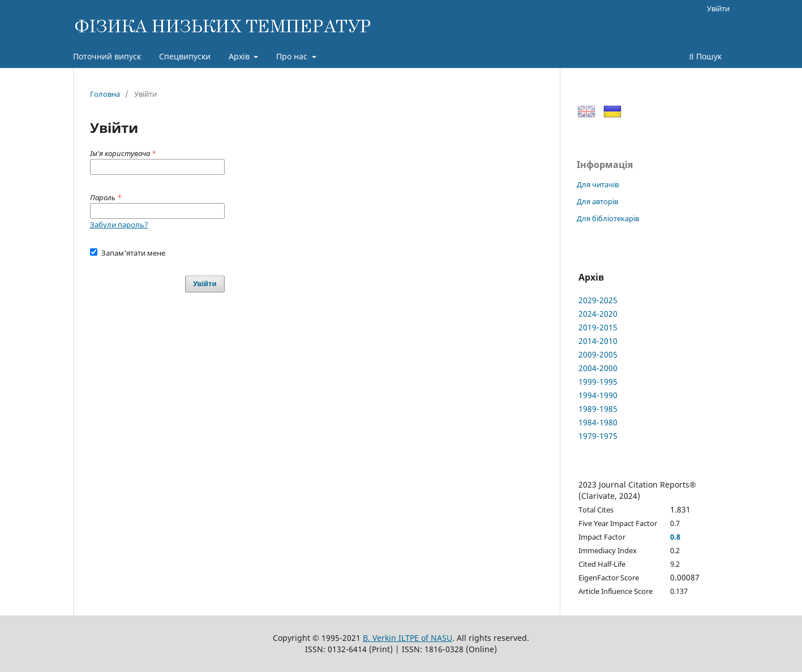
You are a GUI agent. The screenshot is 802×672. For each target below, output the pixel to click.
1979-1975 (598, 436)
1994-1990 (598, 395)
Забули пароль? (119, 225)
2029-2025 (598, 300)
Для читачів (598, 184)
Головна (105, 94)
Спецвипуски (185, 56)
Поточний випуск (107, 56)
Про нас (293, 56)
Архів (240, 56)
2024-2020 (598, 314)
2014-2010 (598, 341)
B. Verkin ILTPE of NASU (408, 638)
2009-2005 (598, 354)
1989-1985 (598, 409)
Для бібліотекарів (608, 218)
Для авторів (597, 201)
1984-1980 (598, 422)
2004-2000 (598, 368)
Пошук (705, 56)
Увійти (718, 8)
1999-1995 (598, 382)
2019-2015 (598, 327)
